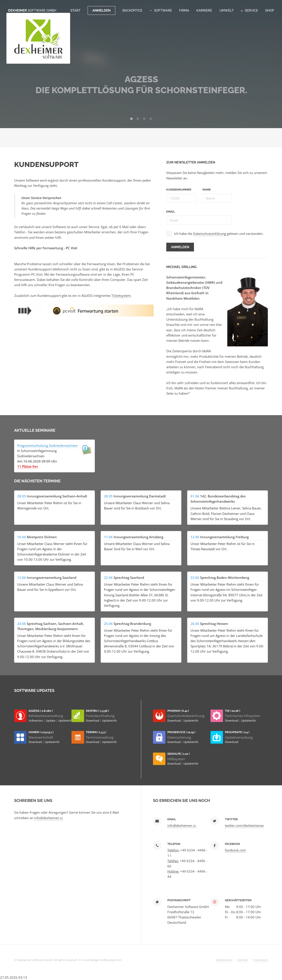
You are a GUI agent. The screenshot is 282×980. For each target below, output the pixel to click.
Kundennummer (179, 190)
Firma (184, 10)
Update (51, 720)
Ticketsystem (121, 296)
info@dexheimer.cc (49, 818)
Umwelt (227, 10)
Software (163, 10)
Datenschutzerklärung (210, 234)
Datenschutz (224, 960)
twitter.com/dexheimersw (244, 825)
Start (75, 10)
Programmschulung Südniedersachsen (48, 445)
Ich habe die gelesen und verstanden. (219, 234)
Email (171, 212)
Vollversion (36, 720)
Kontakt (243, 960)
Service (249, 10)
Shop (270, 10)
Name (207, 190)
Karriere (204, 10)
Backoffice (132, 10)
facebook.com (235, 850)
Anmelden (101, 10)
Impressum (260, 960)
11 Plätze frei (27, 466)
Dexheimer (32, 10)
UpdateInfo (66, 720)
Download (93, 720)
